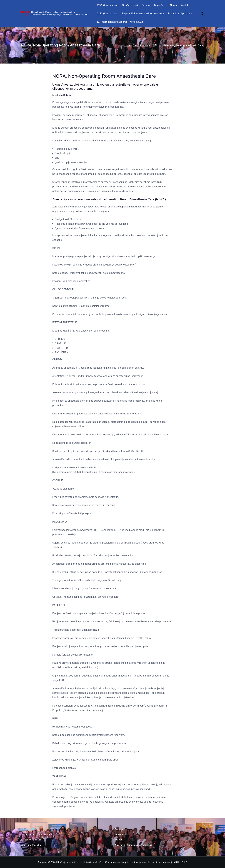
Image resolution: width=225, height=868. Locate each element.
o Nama (172, 5)
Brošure (146, 5)
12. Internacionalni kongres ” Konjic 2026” (120, 22)
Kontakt (185, 5)
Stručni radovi (130, 5)
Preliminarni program (180, 14)
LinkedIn (119, 835)
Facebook (120, 829)
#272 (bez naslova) (108, 5)
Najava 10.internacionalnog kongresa (143, 14)
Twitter (118, 840)
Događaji (159, 5)
